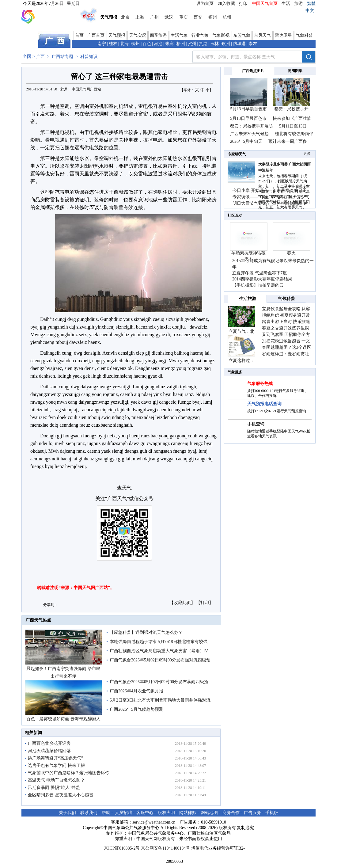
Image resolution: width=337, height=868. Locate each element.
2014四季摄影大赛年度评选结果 (262, 279)
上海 (140, 17)
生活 (286, 4)
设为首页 (205, 4)
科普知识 (89, 57)
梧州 (181, 44)
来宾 (169, 44)
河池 (158, 44)
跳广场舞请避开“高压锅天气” (55, 758)
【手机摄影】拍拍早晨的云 (258, 285)
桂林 (113, 44)
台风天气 (263, 35)
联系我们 (89, 813)
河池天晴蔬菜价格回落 (49, 751)
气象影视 (221, 35)
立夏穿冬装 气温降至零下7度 (260, 273)
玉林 (214, 44)
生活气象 (179, 35)
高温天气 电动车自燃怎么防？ (56, 780)
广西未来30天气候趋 (249, 134)
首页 (79, 35)
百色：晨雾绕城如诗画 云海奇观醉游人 (63, 719)
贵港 (203, 44)
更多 (307, 154)
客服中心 (145, 813)
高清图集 (295, 71)
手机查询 (256, 424)
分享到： (51, 605)
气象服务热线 (260, 384)
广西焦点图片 (253, 71)
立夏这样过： (241, 361)
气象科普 (304, 35)
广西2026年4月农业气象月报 (136, 691)
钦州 (226, 44)
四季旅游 (158, 35)
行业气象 (200, 35)
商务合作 (231, 813)
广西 (40, 57)
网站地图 (209, 813)
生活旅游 (248, 299)
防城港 (239, 44)
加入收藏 (226, 4)
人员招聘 (123, 813)
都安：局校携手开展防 (252, 126)
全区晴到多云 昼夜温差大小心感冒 (61, 795)
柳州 (135, 44)
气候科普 (286, 299)
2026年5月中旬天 (246, 141)
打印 (243, 4)
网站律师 (188, 813)
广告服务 (252, 813)
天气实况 (138, 35)
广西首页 (96, 35)
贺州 (192, 44)
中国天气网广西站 (86, 89)
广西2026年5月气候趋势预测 (136, 709)
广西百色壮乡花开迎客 (49, 743)
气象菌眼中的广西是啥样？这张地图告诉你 (69, 773)
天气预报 (117, 35)
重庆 (184, 17)
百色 (147, 44)
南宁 (102, 44)
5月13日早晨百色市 (249, 109)
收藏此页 (182, 603)
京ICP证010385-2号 (122, 848)
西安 (198, 17)
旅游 (299, 4)
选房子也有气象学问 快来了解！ (59, 765)
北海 (124, 44)
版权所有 (166, 839)
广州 (154, 17)
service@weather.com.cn (154, 822)
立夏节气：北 (241, 331)
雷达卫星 (283, 35)
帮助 (106, 813)
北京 (125, 17)
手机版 (272, 813)
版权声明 (166, 813)
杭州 (227, 17)
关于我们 (67, 813)
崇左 (253, 44)
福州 (213, 17)
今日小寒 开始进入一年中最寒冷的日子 (270, 190)
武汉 (169, 17)
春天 (291, 253)
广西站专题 (62, 57)
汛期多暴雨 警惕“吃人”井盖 (54, 788)
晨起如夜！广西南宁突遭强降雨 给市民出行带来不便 (63, 672)
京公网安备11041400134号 (165, 848)
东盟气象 (242, 35)
